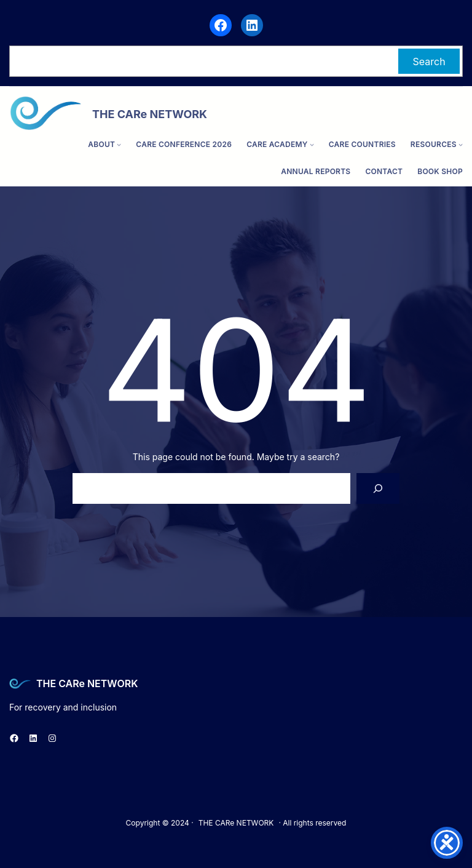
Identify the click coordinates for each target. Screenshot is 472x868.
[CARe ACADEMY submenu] (312, 144)
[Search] (378, 488)
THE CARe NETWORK (87, 683)
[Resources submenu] (461, 144)
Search (429, 62)
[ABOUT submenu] (119, 144)
